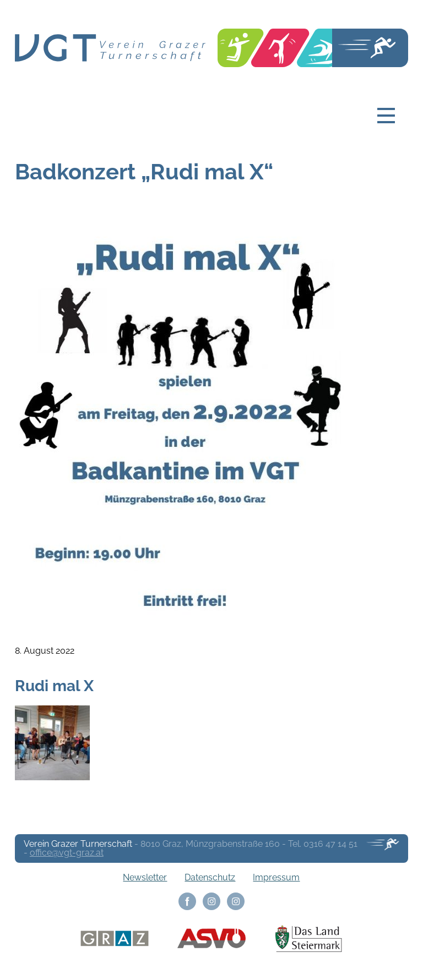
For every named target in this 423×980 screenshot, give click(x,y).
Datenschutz (210, 877)
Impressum (276, 877)
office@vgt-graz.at (67, 853)
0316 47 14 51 (330, 844)
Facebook (187, 901)
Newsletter (145, 877)
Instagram (211, 901)
